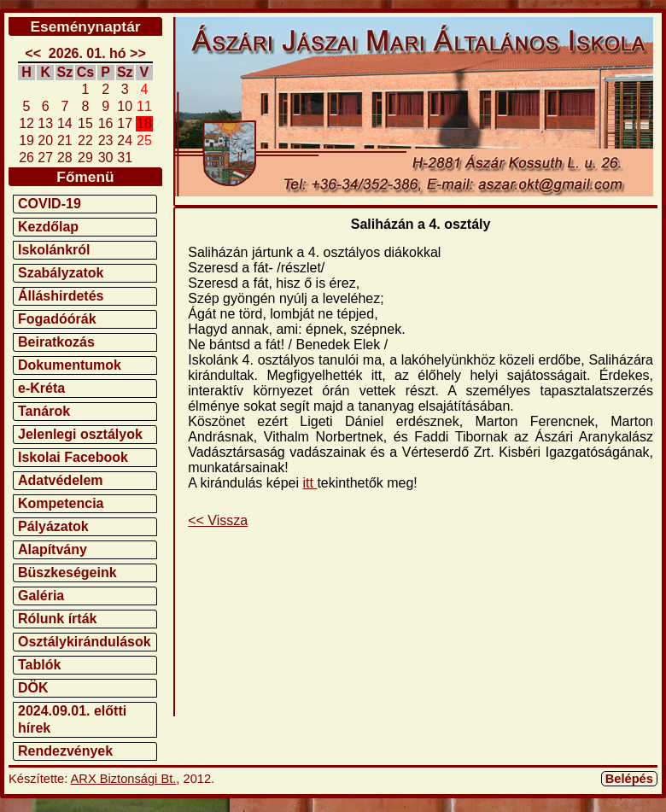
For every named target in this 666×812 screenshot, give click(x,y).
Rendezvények (65, 751)
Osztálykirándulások (85, 642)
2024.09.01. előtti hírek (72, 719)
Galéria (41, 596)
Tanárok (44, 411)
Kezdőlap (48, 227)
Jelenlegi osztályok (80, 434)
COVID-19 (50, 204)
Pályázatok (53, 526)
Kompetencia (61, 503)
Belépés (629, 779)
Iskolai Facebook (73, 457)
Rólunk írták (57, 619)
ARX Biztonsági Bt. (124, 779)
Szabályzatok (61, 273)
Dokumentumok (70, 365)
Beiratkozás (56, 342)
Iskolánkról (54, 250)
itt (310, 483)
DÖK (33, 688)
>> (138, 53)
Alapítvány (53, 549)
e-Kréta (41, 388)
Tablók (39, 665)
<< (33, 53)
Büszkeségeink (67, 572)
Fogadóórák (57, 319)
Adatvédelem (61, 480)
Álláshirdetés (61, 296)
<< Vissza (218, 520)
